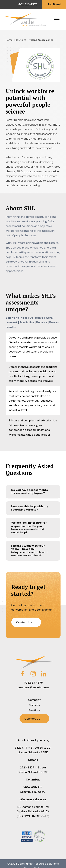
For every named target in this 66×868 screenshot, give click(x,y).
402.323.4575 (28, 4)
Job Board (54, 4)
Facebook (23, 671)
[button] (33, 492)
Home (9, 40)
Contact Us (24, 622)
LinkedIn (44, 671)
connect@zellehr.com (33, 687)
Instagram (33, 671)
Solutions (21, 40)
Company (34, 700)
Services (34, 705)
